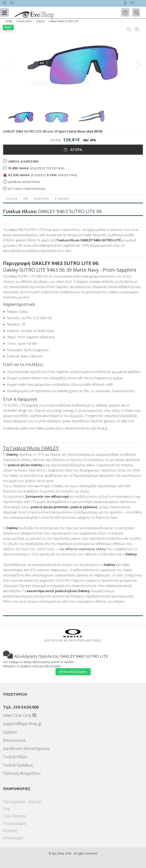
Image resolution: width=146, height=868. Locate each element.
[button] (138, 65)
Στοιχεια (12, 199)
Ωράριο (10, 732)
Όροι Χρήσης (15, 816)
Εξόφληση (62, 199)
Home (9, 21)
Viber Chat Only (20, 715)
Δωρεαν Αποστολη (21, 182)
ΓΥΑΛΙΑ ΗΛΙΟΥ (24, 21)
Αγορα (73, 150)
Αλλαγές (10, 831)
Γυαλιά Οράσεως (18, 765)
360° (8, 27)
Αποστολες (42, 199)
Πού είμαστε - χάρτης (22, 802)
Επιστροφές (14, 838)
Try (26, 199)
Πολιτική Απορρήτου (22, 773)
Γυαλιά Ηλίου (15, 757)
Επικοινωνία (14, 740)
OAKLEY (40, 21)
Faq (6, 809)
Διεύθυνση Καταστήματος (27, 748)
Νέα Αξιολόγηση (73, 672)
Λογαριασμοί (15, 823)
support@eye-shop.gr (22, 724)
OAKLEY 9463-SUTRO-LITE (64, 21)
